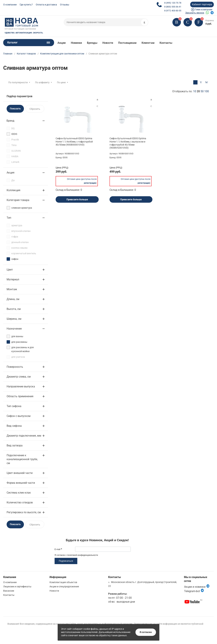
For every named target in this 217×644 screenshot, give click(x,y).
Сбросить (35, 109)
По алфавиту (42, 82)
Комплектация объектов (63, 582)
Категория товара (18, 200)
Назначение (14, 329)
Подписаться (66, 561)
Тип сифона (14, 406)
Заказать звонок (195, 13)
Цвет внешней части (20, 473)
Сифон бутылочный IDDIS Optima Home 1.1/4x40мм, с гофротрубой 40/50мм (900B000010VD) (74, 141)
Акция (11, 173)
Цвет (10, 270)
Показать (15, 109)
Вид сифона (14, 426)
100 (207, 91)
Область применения (20, 396)
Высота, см (14, 309)
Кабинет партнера (202, 4)
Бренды (92, 43)
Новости (108, 43)
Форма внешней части (21, 483)
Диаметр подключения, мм (24, 436)
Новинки (76, 43)
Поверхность (15, 367)
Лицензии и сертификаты (17, 587)
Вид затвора (15, 445)
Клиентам (148, 43)
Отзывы (65, 5)
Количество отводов (20, 502)
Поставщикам (127, 43)
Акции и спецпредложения (64, 587)
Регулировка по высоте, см (24, 512)
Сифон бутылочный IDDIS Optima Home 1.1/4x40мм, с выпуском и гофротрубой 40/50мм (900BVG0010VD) (128, 143)
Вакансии (9, 591)
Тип (9, 218)
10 (195, 91)
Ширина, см (14, 319)
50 (202, 91)
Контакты (166, 43)
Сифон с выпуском (19, 416)
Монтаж (12, 289)
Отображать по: (191, 91)
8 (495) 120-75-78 (173, 3)
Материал (13, 279)
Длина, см (13, 299)
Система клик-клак (19, 493)
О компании (10, 5)
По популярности (18, 82)
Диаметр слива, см (19, 377)
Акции (62, 43)
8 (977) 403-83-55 (173, 11)
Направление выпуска (21, 386)
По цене (61, 82)
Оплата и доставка (46, 5)
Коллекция (13, 190)
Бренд (11, 121)
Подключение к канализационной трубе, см (22, 459)
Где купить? (26, 5)
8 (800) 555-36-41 (173, 7)
